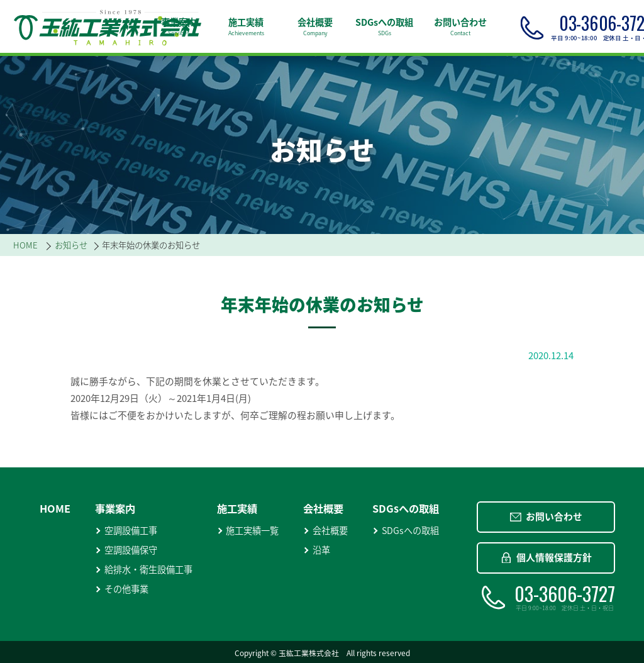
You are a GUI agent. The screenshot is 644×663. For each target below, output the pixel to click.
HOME (55, 508)
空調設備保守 (126, 550)
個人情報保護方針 (546, 557)
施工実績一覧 (248, 531)
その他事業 (122, 589)
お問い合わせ (546, 516)
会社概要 (325, 531)
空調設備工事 (126, 531)
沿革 (317, 550)
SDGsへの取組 (406, 531)
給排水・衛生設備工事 (144, 570)
